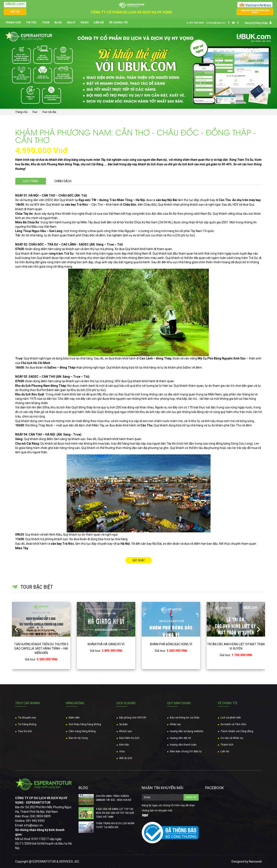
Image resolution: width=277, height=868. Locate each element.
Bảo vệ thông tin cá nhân (185, 718)
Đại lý (71, 23)
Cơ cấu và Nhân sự (232, 738)
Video (85, 23)
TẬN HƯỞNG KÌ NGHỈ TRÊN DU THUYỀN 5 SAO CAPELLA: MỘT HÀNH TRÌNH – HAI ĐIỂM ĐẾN (41, 649)
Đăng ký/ (250, 23)
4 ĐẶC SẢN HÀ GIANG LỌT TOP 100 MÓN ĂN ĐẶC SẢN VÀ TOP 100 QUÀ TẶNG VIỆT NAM (115, 813)
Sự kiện (123, 724)
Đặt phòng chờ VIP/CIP (133, 718)
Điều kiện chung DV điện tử (186, 751)
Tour (46, 23)
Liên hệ (99, 23)
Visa (122, 751)
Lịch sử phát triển (231, 718)
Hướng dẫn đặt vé (180, 738)
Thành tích (227, 745)
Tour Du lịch (25, 731)
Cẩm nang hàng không (82, 731)
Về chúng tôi (118, 23)
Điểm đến (74, 718)
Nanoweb (255, 861)
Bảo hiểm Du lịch (129, 738)
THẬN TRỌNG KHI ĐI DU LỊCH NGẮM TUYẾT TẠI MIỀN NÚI (115, 825)
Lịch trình (31, 181)
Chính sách (63, 181)
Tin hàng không (27, 724)
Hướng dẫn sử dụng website (187, 731)
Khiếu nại (175, 724)
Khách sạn (126, 731)
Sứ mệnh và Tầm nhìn (233, 724)
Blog (58, 23)
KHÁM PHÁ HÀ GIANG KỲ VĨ (106, 644)
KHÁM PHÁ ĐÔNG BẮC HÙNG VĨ (171, 644)
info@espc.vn (216, 23)
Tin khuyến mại (27, 718)
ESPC (209, 800)
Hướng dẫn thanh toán (183, 745)
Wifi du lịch (126, 758)
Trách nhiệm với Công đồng (237, 731)
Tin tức (31, 23)
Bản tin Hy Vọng (78, 738)
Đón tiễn (124, 745)
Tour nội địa (49, 112)
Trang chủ (13, 23)
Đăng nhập (261, 23)
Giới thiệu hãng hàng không (85, 724)
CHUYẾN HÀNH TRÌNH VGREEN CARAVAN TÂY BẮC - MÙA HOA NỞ (114, 798)
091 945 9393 (195, 23)
